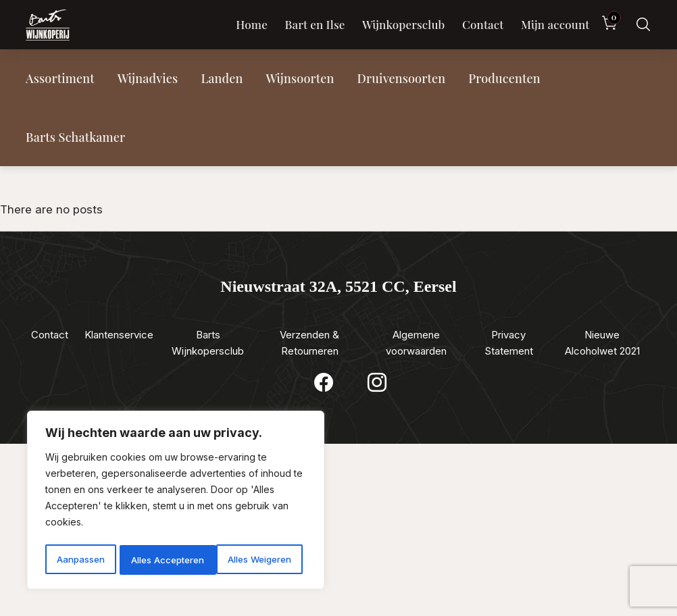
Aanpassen (79, 560)
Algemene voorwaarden (416, 343)
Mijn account (555, 24)
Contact (483, 24)
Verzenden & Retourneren (309, 343)
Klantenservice (119, 335)
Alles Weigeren (162, 560)
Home (252, 24)
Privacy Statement (509, 343)
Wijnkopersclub (404, 24)
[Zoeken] (643, 25)
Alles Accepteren (259, 560)
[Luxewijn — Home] (48, 25)
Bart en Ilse (315, 24)
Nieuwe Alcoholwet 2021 (602, 343)
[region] (176, 502)
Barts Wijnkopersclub (208, 343)
